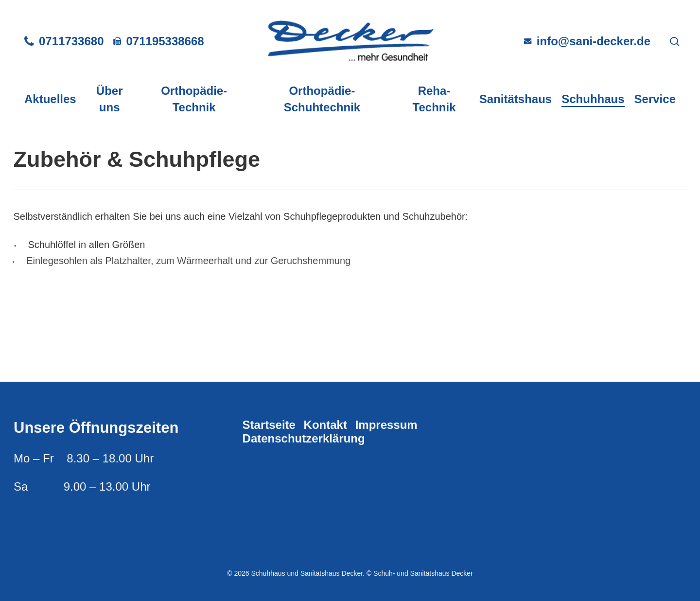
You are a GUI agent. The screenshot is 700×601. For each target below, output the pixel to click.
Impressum (386, 425)
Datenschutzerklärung (304, 438)
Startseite (269, 425)
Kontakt (325, 425)
